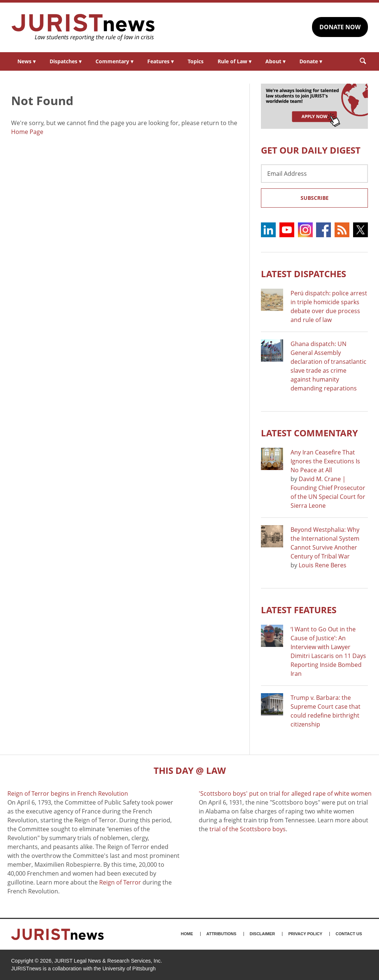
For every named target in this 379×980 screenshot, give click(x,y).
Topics (196, 61)
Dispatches (66, 61)
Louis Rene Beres (323, 565)
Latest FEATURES (299, 610)
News (26, 61)
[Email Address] (314, 174)
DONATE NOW (340, 27)
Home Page (27, 132)
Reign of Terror (120, 882)
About (275, 61)
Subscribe (315, 198)
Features (160, 61)
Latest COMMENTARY (309, 433)
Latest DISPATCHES (303, 274)
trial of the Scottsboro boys (248, 829)
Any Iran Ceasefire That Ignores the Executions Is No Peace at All (325, 461)
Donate (311, 61)
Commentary (114, 61)
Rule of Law (234, 61)
